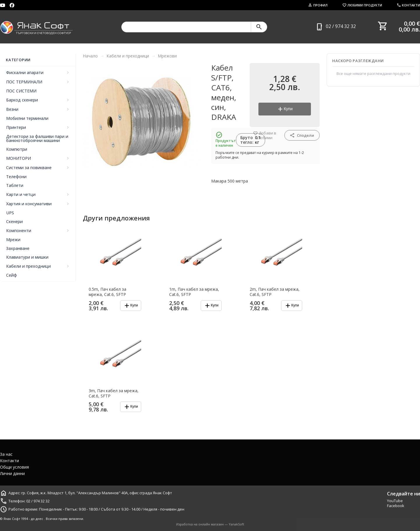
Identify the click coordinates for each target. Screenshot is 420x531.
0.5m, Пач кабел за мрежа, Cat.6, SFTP (107, 292)
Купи (285, 109)
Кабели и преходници (128, 56)
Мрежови (167, 56)
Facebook (396, 506)
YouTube (395, 501)
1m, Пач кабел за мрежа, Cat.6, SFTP (194, 292)
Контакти (408, 5)
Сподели (302, 135)
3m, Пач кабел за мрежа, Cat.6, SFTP (114, 393)
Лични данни (12, 473)
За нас (6, 454)
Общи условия (14, 467)
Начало (90, 56)
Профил (318, 5)
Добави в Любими (265, 135)
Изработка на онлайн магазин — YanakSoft (210, 524)
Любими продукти (362, 5)
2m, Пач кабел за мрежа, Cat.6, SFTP (275, 292)
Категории (18, 60)
